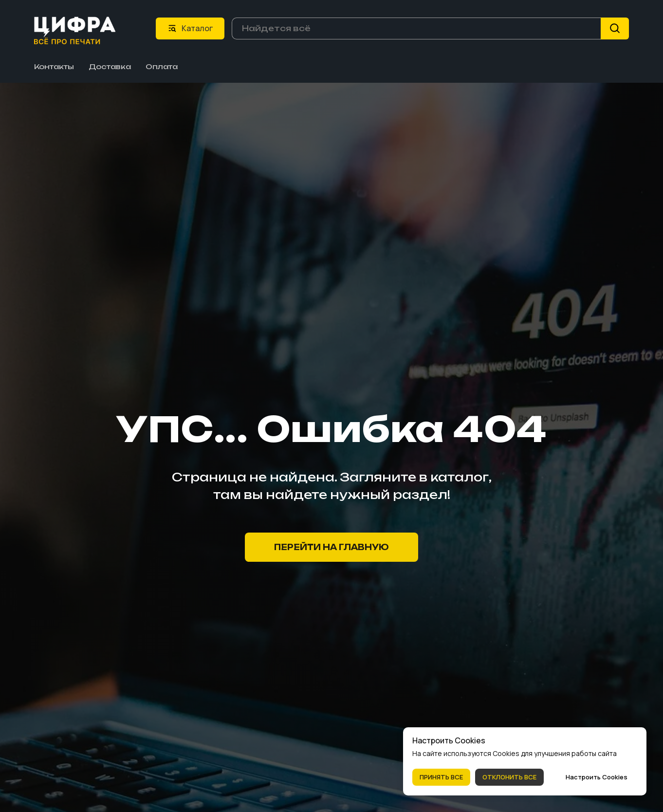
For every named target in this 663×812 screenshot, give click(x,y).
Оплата (162, 66)
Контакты (54, 66)
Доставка (110, 66)
